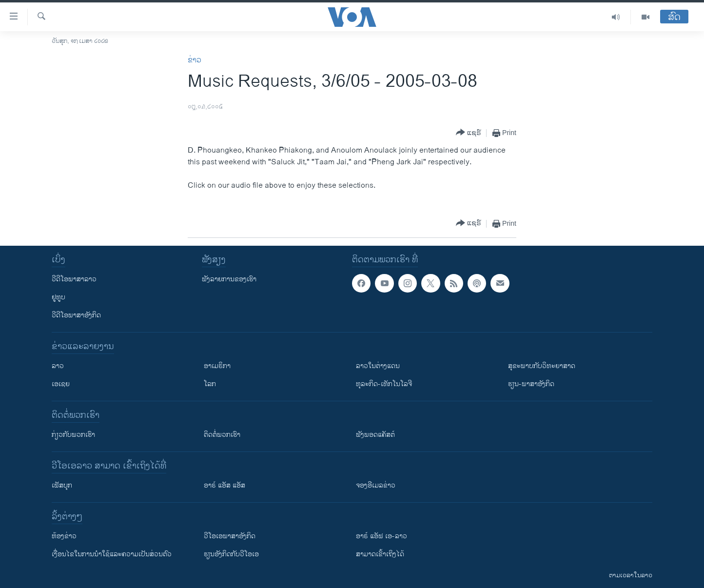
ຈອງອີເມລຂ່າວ (376, 485)
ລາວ (58, 366)
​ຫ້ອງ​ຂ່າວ (64, 536)
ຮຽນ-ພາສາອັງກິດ (531, 384)
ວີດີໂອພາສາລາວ (74, 279)
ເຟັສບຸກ (62, 485)
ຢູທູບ (59, 297)
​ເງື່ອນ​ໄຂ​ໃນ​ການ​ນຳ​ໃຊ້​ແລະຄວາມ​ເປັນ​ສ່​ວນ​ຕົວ (112, 554)
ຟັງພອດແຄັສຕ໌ (375, 435)
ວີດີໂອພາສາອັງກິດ (76, 315)
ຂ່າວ (195, 60)
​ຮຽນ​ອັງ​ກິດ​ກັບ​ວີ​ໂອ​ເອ (231, 554)
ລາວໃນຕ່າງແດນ (378, 366)
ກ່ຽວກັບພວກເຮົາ (73, 435)
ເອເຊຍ (61, 384)
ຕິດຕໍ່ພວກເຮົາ (222, 435)
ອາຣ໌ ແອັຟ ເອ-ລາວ (381, 536)
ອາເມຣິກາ (217, 366)
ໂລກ (210, 384)
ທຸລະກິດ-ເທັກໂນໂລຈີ (384, 384)
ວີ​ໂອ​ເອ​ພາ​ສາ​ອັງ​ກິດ (230, 536)
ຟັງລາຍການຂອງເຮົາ (229, 279)
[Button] (469, 133)
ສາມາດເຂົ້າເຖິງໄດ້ (380, 554)
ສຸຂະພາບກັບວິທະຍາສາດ (542, 366)
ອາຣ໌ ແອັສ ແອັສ (225, 485)
